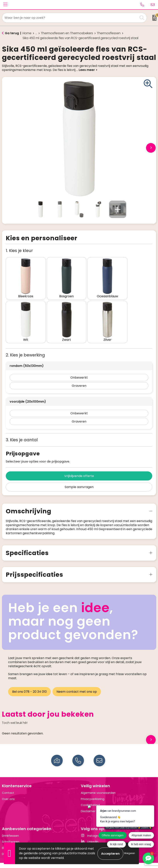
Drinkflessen (10, 827)
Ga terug (12, 33)
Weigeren (130, 853)
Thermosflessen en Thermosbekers (67, 33)
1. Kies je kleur (19, 251)
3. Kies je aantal (22, 431)
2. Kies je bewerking (25, 347)
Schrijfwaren (11, 833)
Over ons (8, 790)
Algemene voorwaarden (98, 784)
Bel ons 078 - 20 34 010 (29, 683)
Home (27, 33)
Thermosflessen (109, 33)
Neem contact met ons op (77, 683)
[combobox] (70, 18)
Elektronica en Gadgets (19, 839)
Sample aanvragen (79, 479)
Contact (8, 784)
